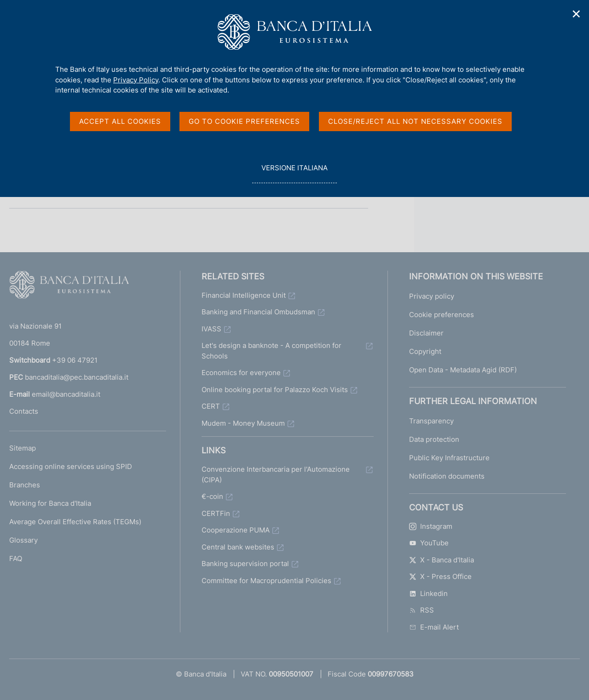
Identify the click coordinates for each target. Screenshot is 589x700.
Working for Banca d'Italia (50, 503)
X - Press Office (440, 576)
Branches (25, 485)
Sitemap (23, 448)
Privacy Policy (136, 80)
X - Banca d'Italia (442, 560)
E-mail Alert (434, 627)
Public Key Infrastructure (449, 458)
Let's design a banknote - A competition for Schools (271, 351)
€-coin (212, 496)
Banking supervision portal (245, 564)
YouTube (429, 543)
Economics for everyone (241, 373)
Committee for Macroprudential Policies (266, 581)
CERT (211, 406)
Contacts (24, 411)
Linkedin (428, 593)
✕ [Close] (577, 14)
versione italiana (294, 173)
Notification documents (447, 476)
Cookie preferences (442, 315)
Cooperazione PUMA (236, 530)
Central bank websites (238, 547)
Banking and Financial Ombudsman (258, 312)
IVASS (211, 329)
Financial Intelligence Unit (244, 295)
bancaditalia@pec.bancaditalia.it (77, 377)
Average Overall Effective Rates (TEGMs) (75, 522)
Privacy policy (432, 296)
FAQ (16, 558)
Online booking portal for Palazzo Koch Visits (275, 390)
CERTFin (216, 513)
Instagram (431, 526)
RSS (422, 610)
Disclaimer (426, 333)
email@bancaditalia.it (66, 394)
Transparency (431, 421)
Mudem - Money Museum (243, 423)
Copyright (425, 351)
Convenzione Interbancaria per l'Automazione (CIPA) (276, 474)
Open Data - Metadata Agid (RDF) (463, 370)
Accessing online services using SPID (71, 466)
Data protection (434, 439)
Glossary (23, 540)
